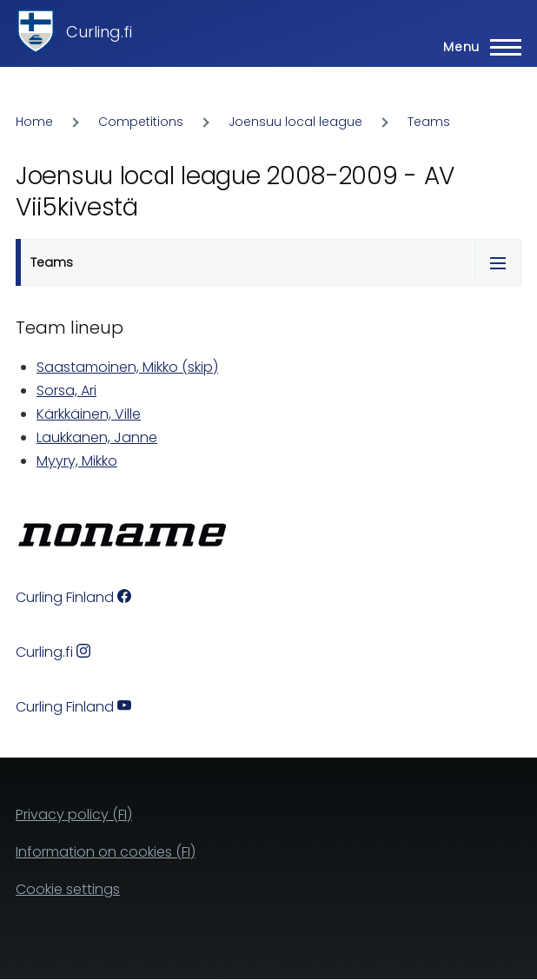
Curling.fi (99, 32)
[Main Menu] (477, 47)
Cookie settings (68, 889)
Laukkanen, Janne (97, 437)
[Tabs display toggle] (498, 262)
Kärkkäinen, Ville (89, 414)
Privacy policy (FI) (74, 814)
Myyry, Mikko (77, 461)
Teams (429, 122)
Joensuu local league (295, 122)
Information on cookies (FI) (106, 852)
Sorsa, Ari (66, 391)
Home (34, 122)
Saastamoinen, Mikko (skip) (127, 367)
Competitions (141, 122)
